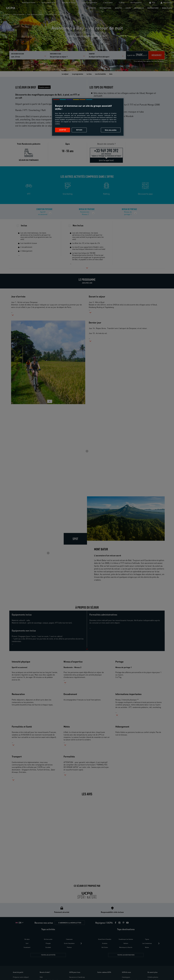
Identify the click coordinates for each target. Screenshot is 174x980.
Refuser (79, 130)
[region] (88, 117)
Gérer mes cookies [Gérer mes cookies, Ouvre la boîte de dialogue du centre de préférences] (111, 130)
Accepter (63, 130)
